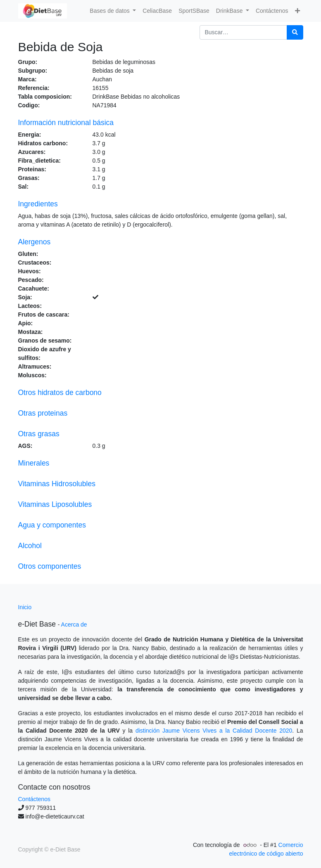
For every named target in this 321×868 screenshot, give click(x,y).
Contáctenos (34, 799)
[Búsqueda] (295, 32)
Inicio (25, 607)
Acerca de (74, 624)
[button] (297, 11)
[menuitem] (157, 11)
